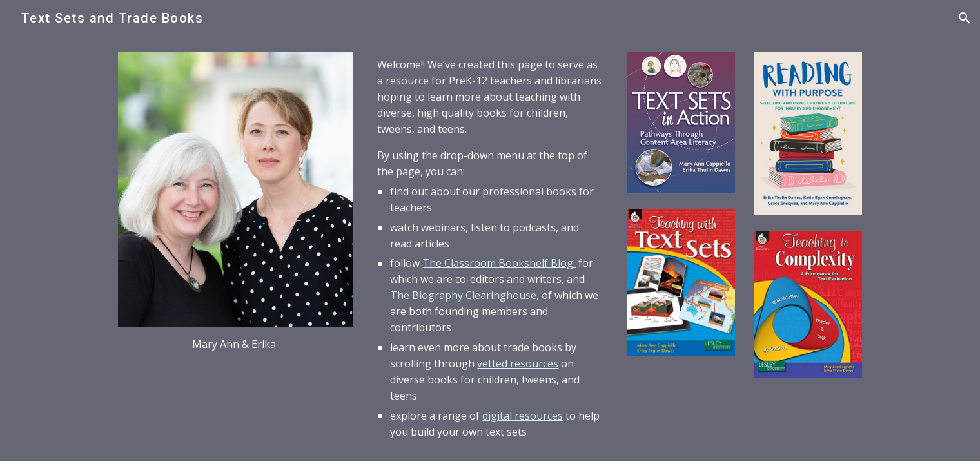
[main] (236, 344)
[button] (965, 18)
